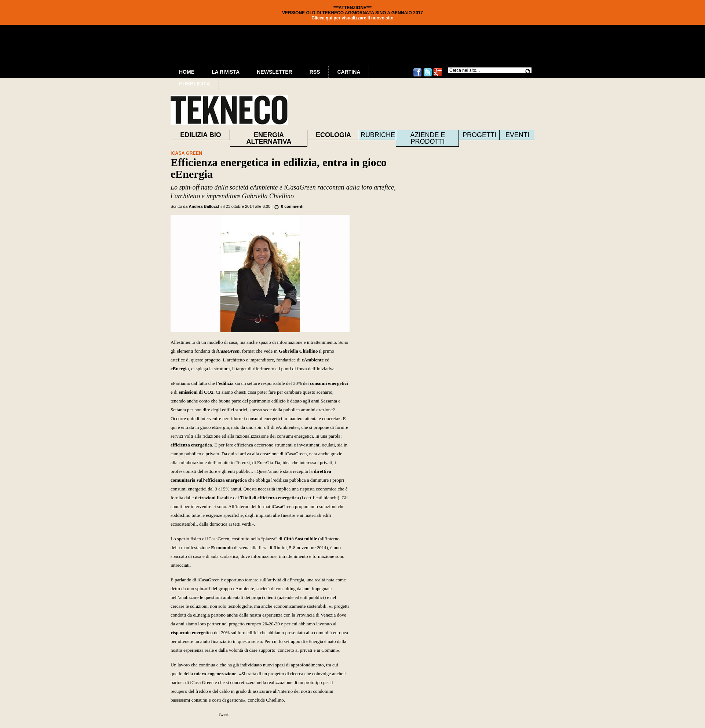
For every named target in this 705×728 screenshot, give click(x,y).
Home (187, 72)
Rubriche (378, 135)
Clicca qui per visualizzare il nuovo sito (352, 18)
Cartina (349, 72)
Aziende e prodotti (428, 138)
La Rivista (226, 72)
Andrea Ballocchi (205, 206)
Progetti (479, 135)
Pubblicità (195, 84)
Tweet (223, 714)
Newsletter (274, 72)
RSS (315, 72)
